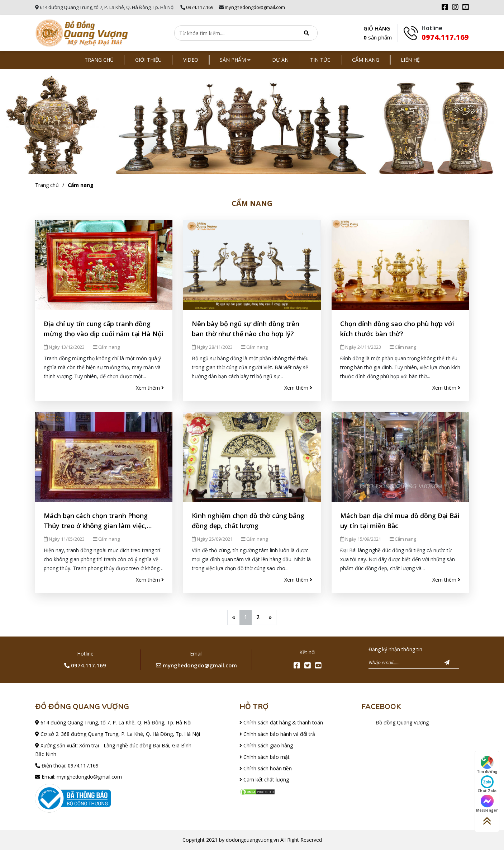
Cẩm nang (366, 60)
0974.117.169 (200, 7)
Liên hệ (410, 60)
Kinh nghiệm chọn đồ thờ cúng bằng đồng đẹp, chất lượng (248, 521)
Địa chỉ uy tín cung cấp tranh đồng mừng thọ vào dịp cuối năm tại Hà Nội (104, 329)
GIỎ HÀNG (378, 34)
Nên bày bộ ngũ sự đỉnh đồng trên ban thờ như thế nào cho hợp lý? (246, 329)
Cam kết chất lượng (264, 779)
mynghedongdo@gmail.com (255, 7)
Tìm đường (487, 765)
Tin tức (320, 60)
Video (191, 60)
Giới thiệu (148, 60)
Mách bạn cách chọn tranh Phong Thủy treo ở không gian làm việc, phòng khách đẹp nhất (96, 521)
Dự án (280, 60)
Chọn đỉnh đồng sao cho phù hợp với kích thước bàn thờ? (397, 329)
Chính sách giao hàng (266, 745)
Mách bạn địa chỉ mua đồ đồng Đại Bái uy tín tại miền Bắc (400, 521)
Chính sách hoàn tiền (266, 768)
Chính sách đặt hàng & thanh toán (281, 722)
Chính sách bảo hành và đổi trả (277, 734)
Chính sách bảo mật (265, 757)
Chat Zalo (487, 784)
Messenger (487, 804)
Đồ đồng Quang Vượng (402, 722)
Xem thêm (150, 388)
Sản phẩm (235, 60)
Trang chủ (99, 60)
